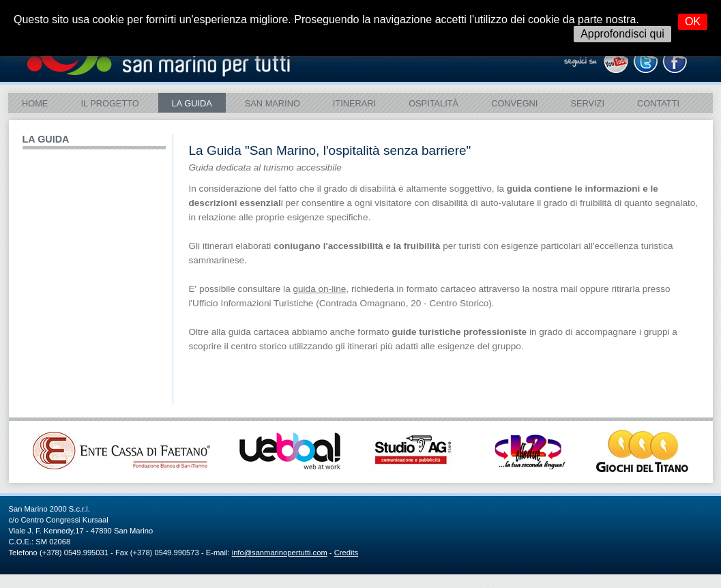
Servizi (587, 103)
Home (35, 103)
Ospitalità (433, 103)
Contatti (658, 103)
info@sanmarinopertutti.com (280, 553)
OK (693, 21)
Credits (346, 553)
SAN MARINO (273, 103)
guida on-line (319, 289)
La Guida (192, 103)
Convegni (514, 103)
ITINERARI (354, 103)
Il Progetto (109, 103)
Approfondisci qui (622, 34)
